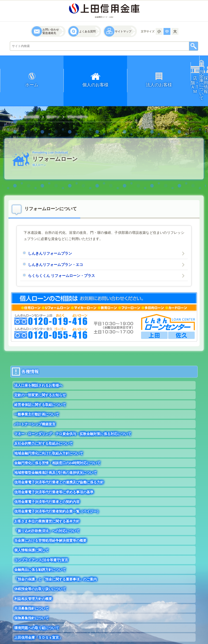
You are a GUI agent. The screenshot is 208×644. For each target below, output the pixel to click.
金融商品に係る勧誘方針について (40, 549)
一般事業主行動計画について (37, 393)
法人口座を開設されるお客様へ (38, 364)
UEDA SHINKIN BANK (172, 640)
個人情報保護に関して (31, 529)
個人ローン (53, 91)
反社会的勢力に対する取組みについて (43, 422)
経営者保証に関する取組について (40, 384)
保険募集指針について (31, 597)
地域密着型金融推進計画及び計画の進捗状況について (55, 452)
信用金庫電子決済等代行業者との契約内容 (47, 481)
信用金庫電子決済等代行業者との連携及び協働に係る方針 (59, 461)
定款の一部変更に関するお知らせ (40, 374)
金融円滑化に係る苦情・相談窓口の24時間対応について (57, 442)
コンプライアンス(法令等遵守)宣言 (41, 539)
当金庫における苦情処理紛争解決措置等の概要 (50, 520)
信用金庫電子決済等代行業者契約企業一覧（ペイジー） (57, 490)
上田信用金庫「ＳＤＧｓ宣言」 (38, 617)
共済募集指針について (31, 587)
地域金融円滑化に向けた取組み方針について (49, 432)
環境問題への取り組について (37, 607)
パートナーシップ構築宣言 (35, 403)
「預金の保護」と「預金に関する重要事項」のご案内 (55, 558)
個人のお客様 (31, 91)
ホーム (12, 91)
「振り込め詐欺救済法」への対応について (47, 510)
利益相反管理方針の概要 (33, 578)
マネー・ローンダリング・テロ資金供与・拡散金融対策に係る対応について (73, 413)
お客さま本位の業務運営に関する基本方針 (47, 500)
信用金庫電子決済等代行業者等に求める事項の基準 (54, 471)
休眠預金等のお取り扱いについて (40, 568)
